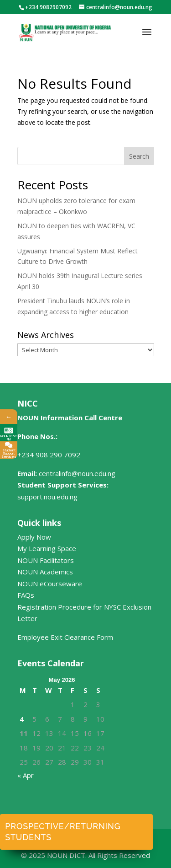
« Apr (26, 775)
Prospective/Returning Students (63, 832)
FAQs (26, 595)
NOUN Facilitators (46, 560)
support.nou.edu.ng (47, 497)
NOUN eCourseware (50, 584)
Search (139, 156)
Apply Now (34, 537)
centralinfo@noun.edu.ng (77, 473)
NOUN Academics (45, 572)
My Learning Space (47, 548)
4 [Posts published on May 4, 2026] (22, 719)
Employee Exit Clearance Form (65, 637)
